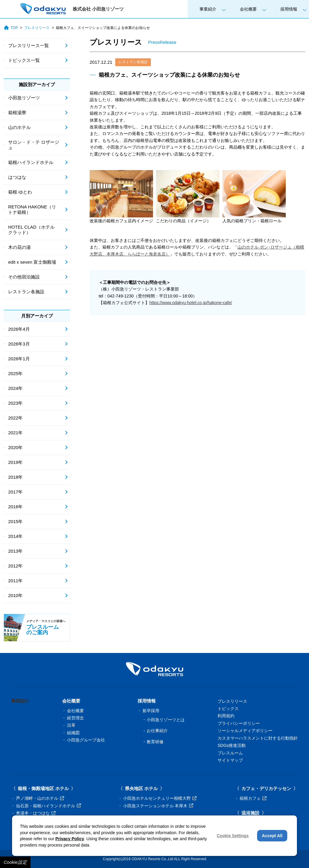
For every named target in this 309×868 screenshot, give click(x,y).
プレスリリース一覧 (29, 45)
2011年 (15, 581)
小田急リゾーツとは (166, 720)
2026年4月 (19, 329)
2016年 (15, 507)
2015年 (15, 521)
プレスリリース (37, 28)
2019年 (15, 462)
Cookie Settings (233, 836)
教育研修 (155, 742)
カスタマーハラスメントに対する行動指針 (258, 738)
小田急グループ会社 (86, 740)
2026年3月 (19, 344)
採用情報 (289, 9)
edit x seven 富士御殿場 (32, 262)
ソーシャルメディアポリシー (245, 731)
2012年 (15, 566)
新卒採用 (151, 711)
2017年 (15, 492)
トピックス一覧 (24, 60)
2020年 (15, 447)
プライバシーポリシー (239, 723)
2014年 (15, 536)
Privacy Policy (70, 839)
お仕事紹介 (157, 731)
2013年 (15, 551)
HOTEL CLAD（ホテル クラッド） (31, 230)
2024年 (15, 388)
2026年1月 (19, 359)
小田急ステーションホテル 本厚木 (158, 806)
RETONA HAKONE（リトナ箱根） (32, 209)
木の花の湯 (19, 247)
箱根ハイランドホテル (31, 162)
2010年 (15, 595)
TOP (11, 28)
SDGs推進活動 (232, 745)
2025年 (15, 373)
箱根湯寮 (17, 113)
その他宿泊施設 (24, 277)
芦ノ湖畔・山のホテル (40, 798)
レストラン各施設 (133, 62)
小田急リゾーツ (24, 98)
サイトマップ (230, 760)
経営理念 (75, 718)
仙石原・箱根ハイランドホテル (48, 806)
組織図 (73, 733)
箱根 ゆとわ (20, 192)
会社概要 (248, 9)
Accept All (272, 836)
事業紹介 (208, 9)
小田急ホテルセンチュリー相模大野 (160, 798)
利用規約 (226, 716)
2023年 (15, 403)
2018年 (15, 477)
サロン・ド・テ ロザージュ (34, 145)
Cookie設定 (15, 862)
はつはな (17, 177)
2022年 (15, 418)
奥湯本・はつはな (36, 813)
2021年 (15, 433)
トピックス (228, 709)
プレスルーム (230, 753)
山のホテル (19, 127)
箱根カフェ (253, 798)
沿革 (71, 725)
